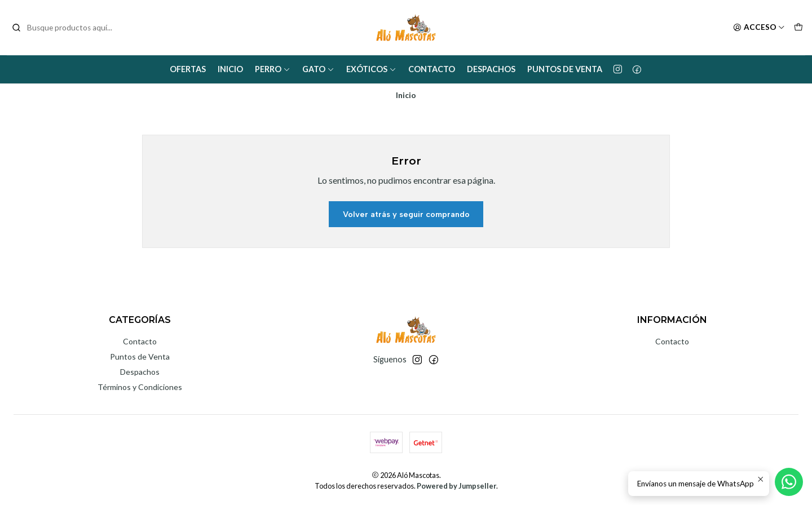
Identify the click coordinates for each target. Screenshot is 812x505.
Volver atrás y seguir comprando (406, 214)
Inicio (230, 69)
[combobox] (69, 28)
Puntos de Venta (565, 69)
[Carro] (798, 28)
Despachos (491, 69)
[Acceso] (759, 28)
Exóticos (371, 69)
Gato (318, 69)
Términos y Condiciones (140, 387)
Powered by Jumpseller (456, 486)
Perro (273, 69)
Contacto (432, 69)
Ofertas (188, 69)
